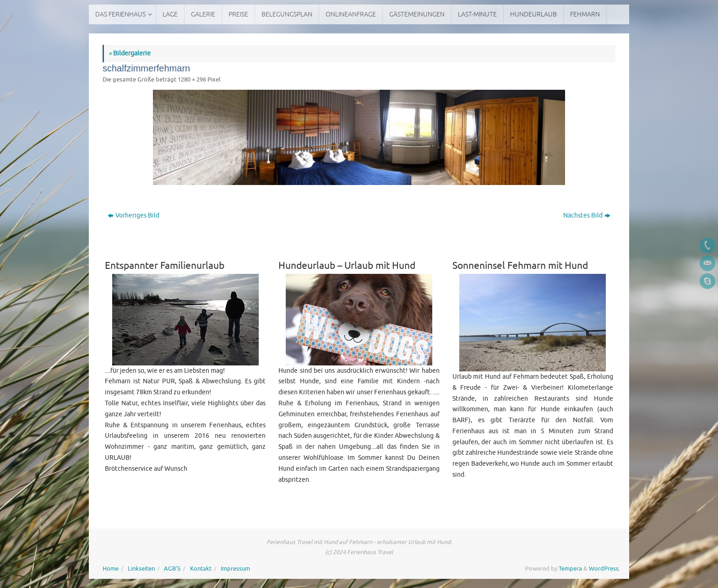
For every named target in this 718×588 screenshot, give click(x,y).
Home (111, 569)
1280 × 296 (192, 80)
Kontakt (201, 569)
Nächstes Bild (587, 215)
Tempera (570, 569)
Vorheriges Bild (133, 215)
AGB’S (172, 569)
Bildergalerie (130, 53)
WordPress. (604, 569)
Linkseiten (141, 569)
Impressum (235, 569)
